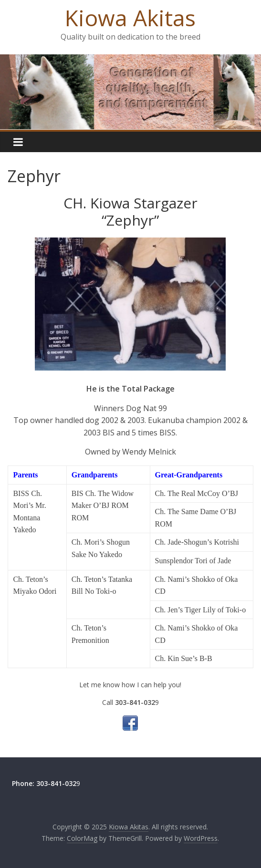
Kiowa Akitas (130, 18)
